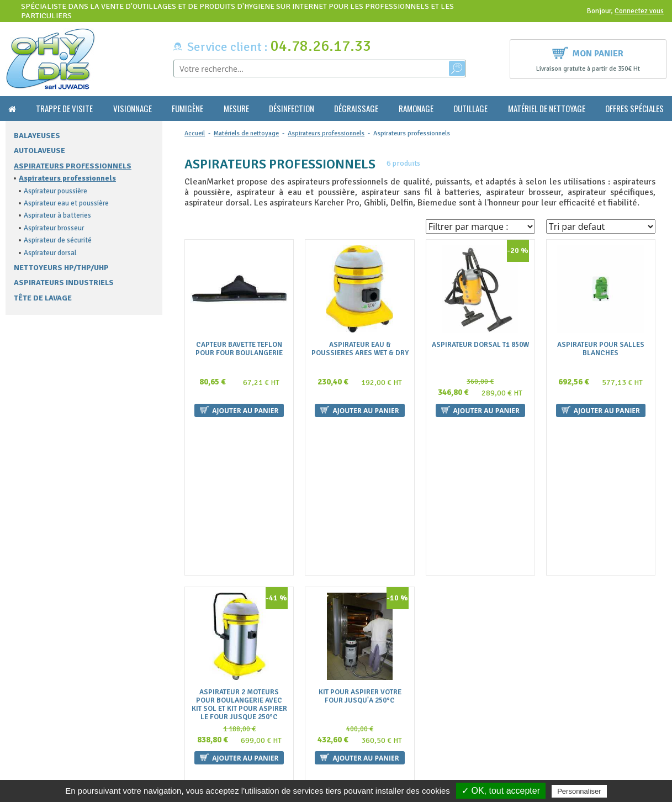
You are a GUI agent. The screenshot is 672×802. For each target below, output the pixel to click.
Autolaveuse (39, 151)
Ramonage (416, 109)
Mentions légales (207, 734)
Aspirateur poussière (55, 191)
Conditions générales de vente (228, 702)
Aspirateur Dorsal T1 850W (480, 345)
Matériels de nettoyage (246, 133)
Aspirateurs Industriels (64, 283)
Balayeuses (37, 136)
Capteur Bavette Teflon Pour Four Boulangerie (239, 349)
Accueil (195, 133)
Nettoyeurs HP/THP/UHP (61, 268)
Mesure (236, 109)
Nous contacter (205, 713)
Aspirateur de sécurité (58, 240)
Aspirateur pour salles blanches (601, 349)
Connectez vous (639, 11)
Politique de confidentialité (224, 756)
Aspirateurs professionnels (73, 166)
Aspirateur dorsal (50, 253)
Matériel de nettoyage (547, 109)
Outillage (470, 109)
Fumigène (187, 109)
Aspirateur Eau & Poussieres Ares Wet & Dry (360, 349)
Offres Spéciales (634, 109)
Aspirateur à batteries (57, 215)
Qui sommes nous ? (210, 680)
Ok (627, 701)
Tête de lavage (43, 298)
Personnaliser (579, 791)
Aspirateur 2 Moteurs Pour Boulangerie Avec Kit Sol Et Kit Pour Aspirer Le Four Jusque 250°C (239, 561)
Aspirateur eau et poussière (66, 203)
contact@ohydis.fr (39, 712)
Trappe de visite (64, 109)
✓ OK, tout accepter (501, 791)
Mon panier (588, 52)
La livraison (198, 723)
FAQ (186, 691)
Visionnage (133, 109)
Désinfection (292, 109)
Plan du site (198, 745)
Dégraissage (356, 109)
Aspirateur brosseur (54, 228)
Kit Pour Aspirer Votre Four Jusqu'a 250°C (360, 553)
